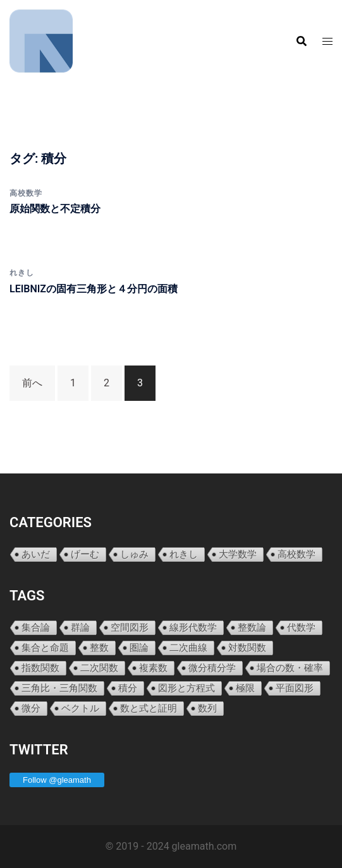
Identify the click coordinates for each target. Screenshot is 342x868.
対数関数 (247, 647)
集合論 (36, 627)
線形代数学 (193, 627)
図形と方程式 (186, 688)
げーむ (85, 554)
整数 (99, 647)
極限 (245, 688)
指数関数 (40, 668)
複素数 (153, 668)
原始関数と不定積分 (55, 209)
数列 (207, 708)
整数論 (252, 627)
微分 (31, 708)
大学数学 (238, 554)
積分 (128, 688)
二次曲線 (188, 647)
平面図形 (295, 688)
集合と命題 (45, 647)
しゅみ (134, 554)
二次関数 (99, 668)
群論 (80, 627)
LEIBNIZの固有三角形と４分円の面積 (94, 289)
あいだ (36, 554)
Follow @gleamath (57, 780)
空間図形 (130, 627)
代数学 (301, 627)
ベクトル (80, 708)
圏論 (139, 647)
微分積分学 (212, 668)
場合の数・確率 (290, 668)
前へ (32, 383)
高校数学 (26, 193)
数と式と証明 (149, 708)
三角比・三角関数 (59, 688)
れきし (22, 273)
